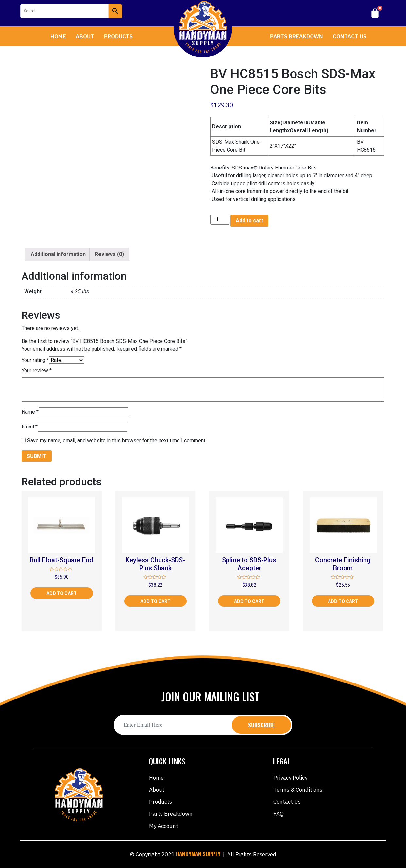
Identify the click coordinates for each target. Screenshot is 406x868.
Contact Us (350, 36)
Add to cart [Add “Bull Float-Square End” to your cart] (62, 593)
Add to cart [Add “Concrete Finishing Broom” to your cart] (343, 601)
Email (30, 427)
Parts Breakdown (296, 36)
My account (164, 826)
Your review (37, 370)
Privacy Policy (290, 778)
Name (30, 412)
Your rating (35, 360)
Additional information (58, 254)
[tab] (58, 254)
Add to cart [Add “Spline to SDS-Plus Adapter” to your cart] (249, 601)
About (85, 36)
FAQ (279, 814)
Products (118, 36)
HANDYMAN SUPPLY (198, 854)
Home (58, 36)
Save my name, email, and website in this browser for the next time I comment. (117, 440)
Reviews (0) (109, 254)
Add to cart (249, 221)
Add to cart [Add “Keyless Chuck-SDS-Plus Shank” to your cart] (155, 601)
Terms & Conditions (298, 790)
